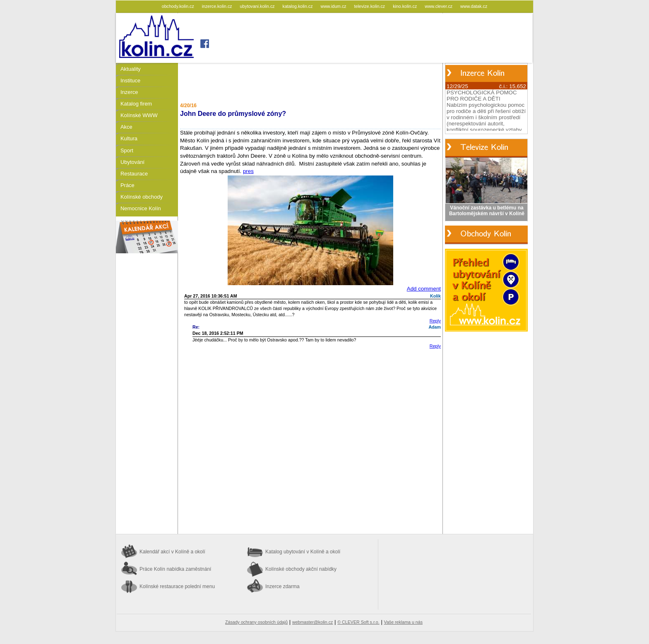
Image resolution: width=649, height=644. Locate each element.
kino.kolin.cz (405, 6)
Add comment (424, 289)
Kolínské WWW (139, 115)
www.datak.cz (474, 6)
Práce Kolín (175, 569)
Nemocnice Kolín (141, 208)
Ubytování (132, 162)
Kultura (129, 138)
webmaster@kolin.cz (312, 622)
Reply (435, 321)
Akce (126, 127)
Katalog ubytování (303, 552)
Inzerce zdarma (282, 586)
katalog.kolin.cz (298, 6)
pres (248, 171)
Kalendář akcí (172, 552)
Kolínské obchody (142, 197)
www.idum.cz (334, 6)
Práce (127, 185)
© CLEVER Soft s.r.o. (358, 622)
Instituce (130, 80)
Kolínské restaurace (177, 586)
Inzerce (129, 92)
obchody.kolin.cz (179, 6)
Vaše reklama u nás (403, 622)
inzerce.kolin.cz (218, 6)
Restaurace (134, 174)
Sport (127, 150)
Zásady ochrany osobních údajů (256, 622)
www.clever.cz (439, 6)
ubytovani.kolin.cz (258, 6)
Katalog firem (136, 104)
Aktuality (131, 69)
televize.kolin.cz (370, 6)
